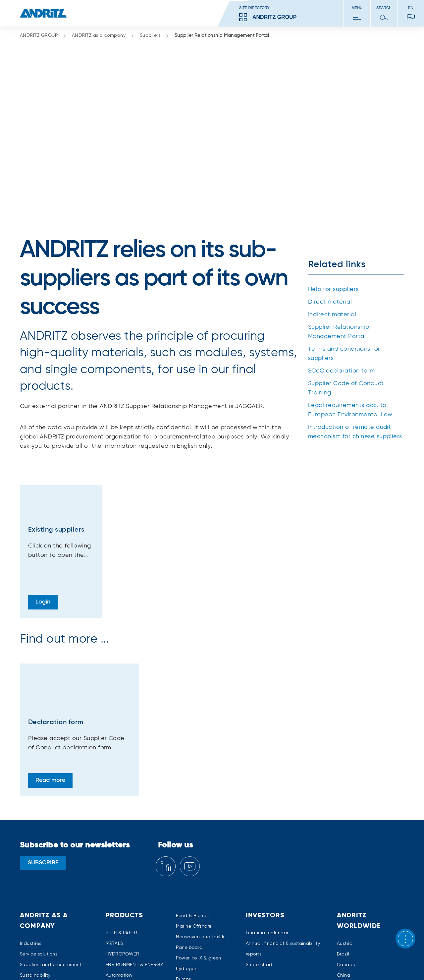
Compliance (34, 896)
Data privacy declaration (117, 963)
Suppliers (155, 36)
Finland (345, 886)
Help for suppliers (333, 189)
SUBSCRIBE (43, 763)
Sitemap (47, 963)
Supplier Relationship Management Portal (222, 35)
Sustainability (35, 875)
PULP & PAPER (122, 833)
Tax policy (244, 963)
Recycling (187, 890)
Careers (28, 886)
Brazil (343, 854)
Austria (345, 843)
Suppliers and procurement (51, 865)
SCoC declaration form (341, 271)
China (344, 875)
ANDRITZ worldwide (359, 821)
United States (352, 907)
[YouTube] (190, 766)
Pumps (183, 879)
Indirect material (332, 214)
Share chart (259, 865)
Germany (347, 896)
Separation (188, 900)
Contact (29, 907)
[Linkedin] (166, 766)
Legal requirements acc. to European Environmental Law (350, 310)
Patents (343, 963)
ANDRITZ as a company (103, 36)
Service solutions (39, 854)
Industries (31, 843)
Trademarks (313, 963)
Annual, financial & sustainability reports (283, 849)
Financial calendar (267, 833)
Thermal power (193, 911)
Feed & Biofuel (192, 816)
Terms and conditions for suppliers (344, 254)
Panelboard (189, 847)
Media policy (209, 963)
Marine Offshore (194, 826)
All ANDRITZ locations (361, 918)
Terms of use (278, 963)
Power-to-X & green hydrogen (199, 863)
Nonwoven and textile (201, 837)
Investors (265, 816)
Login (43, 502)
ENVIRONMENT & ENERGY (134, 865)
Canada (346, 865)
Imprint (72, 963)
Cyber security (122, 886)
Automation (119, 875)
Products (125, 816)
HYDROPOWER (123, 854)
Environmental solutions (132, 907)
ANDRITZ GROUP (43, 36)
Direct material (330, 202)
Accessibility (373, 963)
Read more (50, 680)
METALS (114, 843)
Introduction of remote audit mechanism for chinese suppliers (355, 332)
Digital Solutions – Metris (134, 896)
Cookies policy (170, 963)
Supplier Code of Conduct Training (346, 288)
